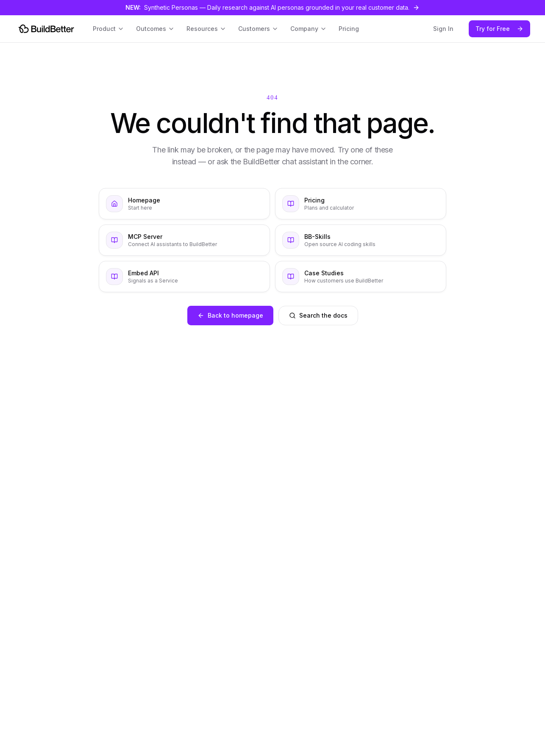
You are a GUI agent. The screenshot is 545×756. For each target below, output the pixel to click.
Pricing (349, 29)
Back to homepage (230, 315)
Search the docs (318, 315)
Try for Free (499, 29)
